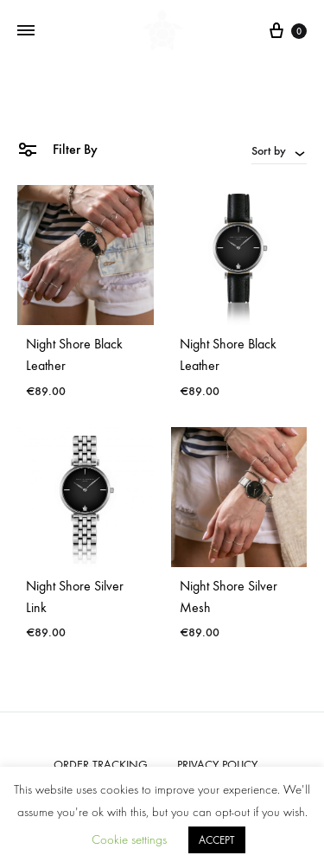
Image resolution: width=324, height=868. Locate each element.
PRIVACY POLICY (217, 765)
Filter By (57, 148)
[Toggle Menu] (26, 31)
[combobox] (279, 150)
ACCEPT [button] (217, 840)
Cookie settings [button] (129, 840)
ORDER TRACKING (101, 765)
